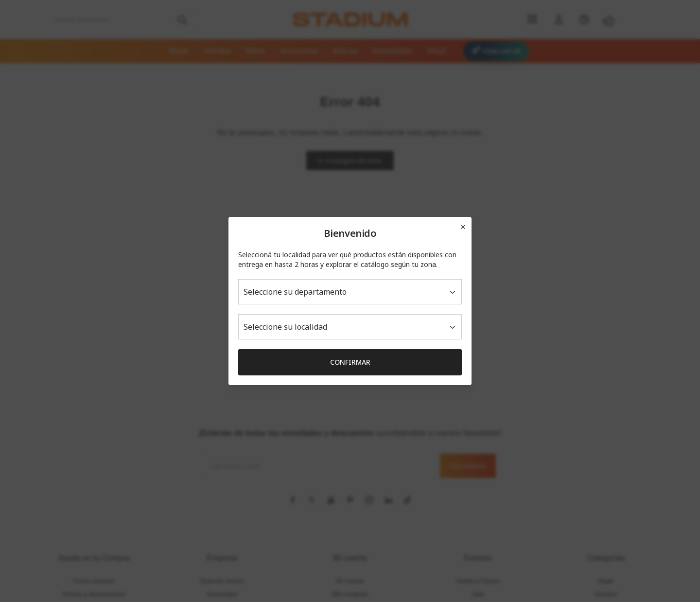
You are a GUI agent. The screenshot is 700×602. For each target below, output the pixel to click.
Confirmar (350, 362)
